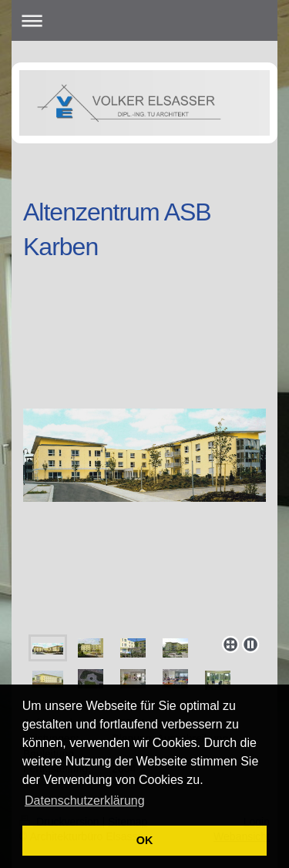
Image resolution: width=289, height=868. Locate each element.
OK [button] (145, 840)
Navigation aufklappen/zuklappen (144, 20)
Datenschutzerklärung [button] (85, 801)
